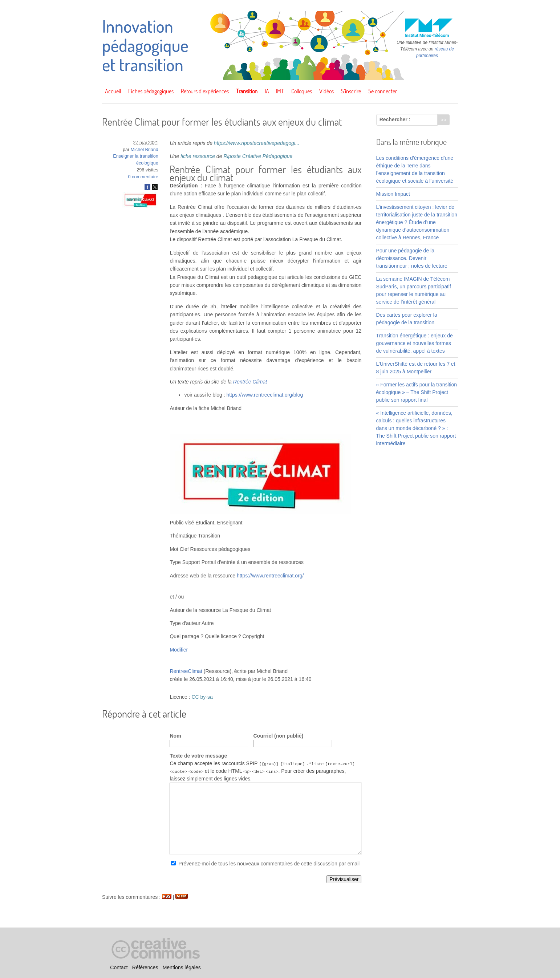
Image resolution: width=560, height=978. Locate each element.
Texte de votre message (198, 756)
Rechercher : (395, 119)
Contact (119, 967)
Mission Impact (393, 194)
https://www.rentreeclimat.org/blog (265, 395)
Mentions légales (182, 967)
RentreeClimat (186, 671)
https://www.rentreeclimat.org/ (270, 576)
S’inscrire (351, 91)
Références (145, 967)
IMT (280, 91)
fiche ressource (198, 156)
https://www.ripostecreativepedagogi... (257, 143)
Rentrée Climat (250, 382)
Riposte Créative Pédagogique (258, 156)
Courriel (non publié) (278, 736)
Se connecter (383, 91)
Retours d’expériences (205, 91)
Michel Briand (145, 150)
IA (267, 91)
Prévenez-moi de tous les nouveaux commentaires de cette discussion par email (269, 864)
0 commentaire (143, 177)
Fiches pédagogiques (151, 91)
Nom (175, 736)
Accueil (113, 91)
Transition (247, 91)
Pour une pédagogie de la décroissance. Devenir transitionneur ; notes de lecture (412, 258)
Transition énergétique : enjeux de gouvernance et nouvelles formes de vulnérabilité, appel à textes (415, 343)
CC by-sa (202, 697)
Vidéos (326, 91)
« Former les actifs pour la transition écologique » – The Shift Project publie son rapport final (417, 392)
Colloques (302, 91)
